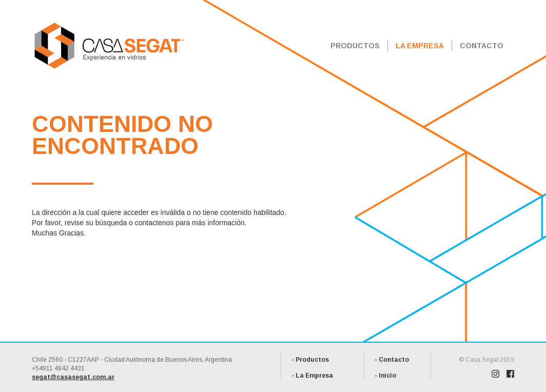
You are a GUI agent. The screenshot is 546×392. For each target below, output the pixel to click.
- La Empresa (312, 376)
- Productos (310, 360)
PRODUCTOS (355, 46)
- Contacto (392, 360)
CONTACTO (482, 46)
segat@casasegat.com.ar (73, 377)
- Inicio (385, 376)
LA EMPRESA (420, 46)
